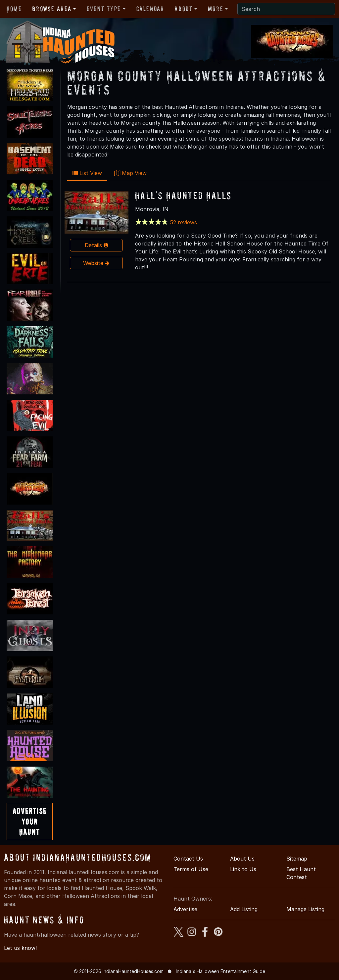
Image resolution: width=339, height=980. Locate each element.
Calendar (150, 9)
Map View (130, 173)
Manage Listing (305, 909)
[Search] (286, 9)
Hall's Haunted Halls (183, 195)
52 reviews (183, 222)
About (183, 9)
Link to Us (243, 869)
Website (96, 263)
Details (97, 245)
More (216, 9)
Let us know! (20, 948)
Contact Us (188, 859)
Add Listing (244, 909)
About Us (242, 859)
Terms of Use (191, 869)
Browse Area (52, 9)
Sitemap (297, 859)
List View (87, 173)
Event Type (104, 9)
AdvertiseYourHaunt (30, 821)
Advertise (185, 909)
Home (14, 9)
